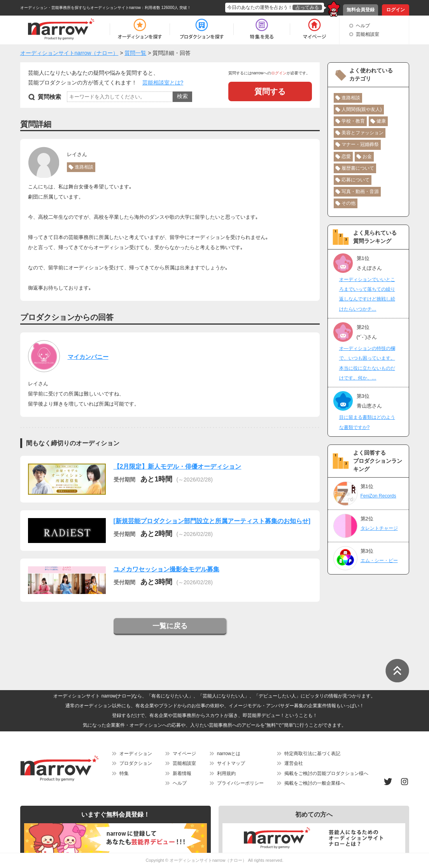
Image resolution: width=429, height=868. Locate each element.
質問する (270, 91)
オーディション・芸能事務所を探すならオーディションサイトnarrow (81, 8)
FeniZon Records (378, 496)
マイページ (184, 754)
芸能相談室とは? (163, 83)
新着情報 (182, 773)
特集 (124, 773)
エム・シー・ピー (379, 561)
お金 (367, 156)
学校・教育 (353, 121)
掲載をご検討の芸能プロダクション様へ (326, 773)
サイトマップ (231, 763)
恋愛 (346, 156)
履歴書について (358, 168)
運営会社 (294, 763)
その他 (348, 203)
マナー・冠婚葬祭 (360, 144)
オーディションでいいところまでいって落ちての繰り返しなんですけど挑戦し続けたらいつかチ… (367, 294)
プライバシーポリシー (240, 783)
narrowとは (229, 754)
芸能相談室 (368, 34)
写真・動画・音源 (360, 192)
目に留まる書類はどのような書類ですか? (367, 422)
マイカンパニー (88, 357)
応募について (355, 180)
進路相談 (84, 167)
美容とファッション (362, 133)
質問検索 (49, 97)
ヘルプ (363, 26)
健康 (381, 121)
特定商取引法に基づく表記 (312, 754)
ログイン (396, 10)
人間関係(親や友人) (362, 109)
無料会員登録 (361, 10)
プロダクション (136, 763)
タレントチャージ (379, 528)
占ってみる (307, 7)
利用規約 (226, 773)
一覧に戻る (170, 626)
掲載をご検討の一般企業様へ (315, 783)
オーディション (136, 754)
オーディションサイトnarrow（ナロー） (208, 860)
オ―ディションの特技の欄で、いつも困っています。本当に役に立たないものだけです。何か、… (367, 363)
